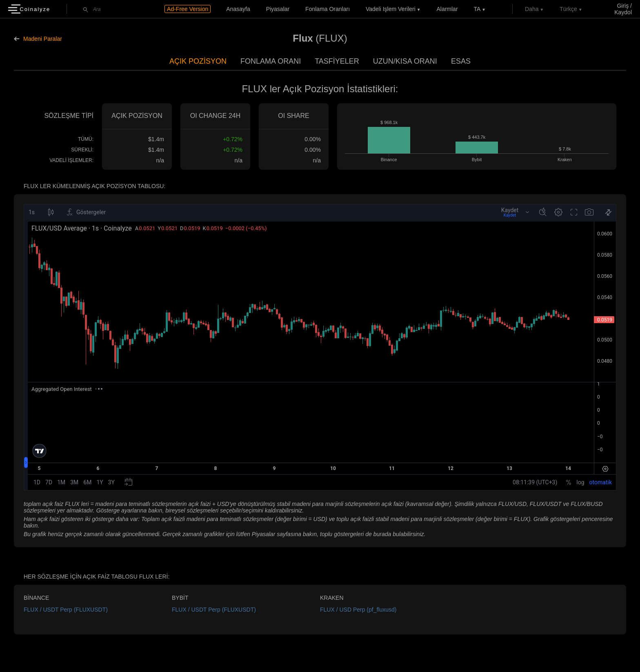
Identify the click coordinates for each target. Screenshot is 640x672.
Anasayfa (238, 9)
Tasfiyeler (337, 61)
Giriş (623, 6)
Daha (532, 9)
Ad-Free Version (188, 9)
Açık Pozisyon (198, 61)
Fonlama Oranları (328, 9)
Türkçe (568, 9)
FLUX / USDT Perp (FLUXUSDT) (66, 610)
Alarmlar (447, 9)
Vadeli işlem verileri (391, 9)
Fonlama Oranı (271, 61)
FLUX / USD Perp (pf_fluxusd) (358, 610)
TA (477, 9)
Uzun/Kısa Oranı (405, 61)
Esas (461, 61)
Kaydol (623, 12)
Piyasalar (278, 9)
